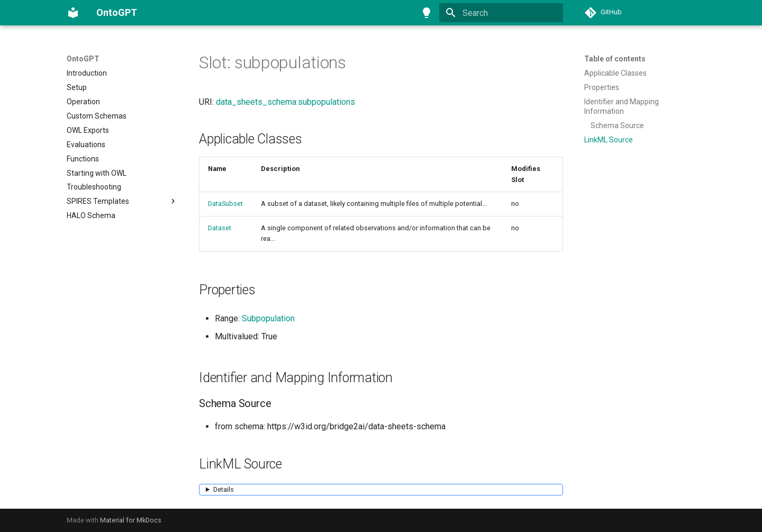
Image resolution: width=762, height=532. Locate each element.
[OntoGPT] (73, 13)
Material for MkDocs (131, 520)
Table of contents (615, 59)
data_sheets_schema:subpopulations (285, 102)
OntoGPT (83, 59)
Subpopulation (268, 318)
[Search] (501, 13)
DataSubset (225, 204)
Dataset (220, 228)
